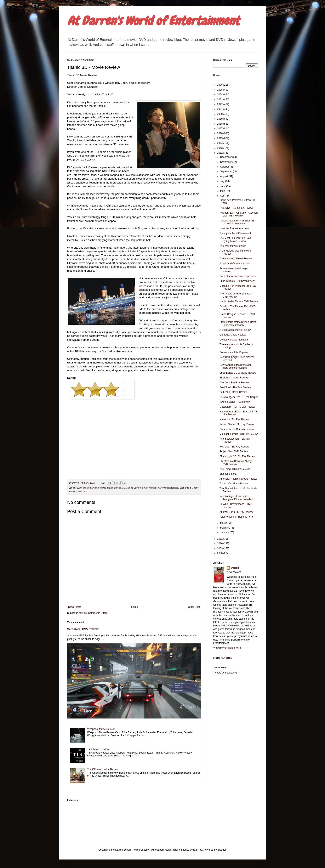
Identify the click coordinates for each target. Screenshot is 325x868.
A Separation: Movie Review (235, 330)
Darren (235, 568)
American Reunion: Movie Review (238, 479)
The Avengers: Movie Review (236, 259)
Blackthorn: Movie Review (234, 378)
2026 (220, 85)
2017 (220, 129)
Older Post (194, 607)
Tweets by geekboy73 (225, 673)
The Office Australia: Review (103, 769)
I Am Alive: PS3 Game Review (236, 208)
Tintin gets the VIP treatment (235, 233)
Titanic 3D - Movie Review (234, 484)
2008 (220, 553)
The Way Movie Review (233, 246)
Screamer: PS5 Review (83, 629)
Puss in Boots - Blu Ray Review (237, 281)
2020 (220, 114)
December (226, 157)
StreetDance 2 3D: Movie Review (238, 373)
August (224, 176)
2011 (220, 539)
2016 (220, 133)
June (223, 186)
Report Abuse (223, 658)
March (224, 523)
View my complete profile (227, 648)
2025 (220, 90)
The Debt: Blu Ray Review (234, 383)
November (226, 162)
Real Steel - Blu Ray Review (235, 387)
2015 (220, 138)
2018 (220, 124)
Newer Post (75, 607)
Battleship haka (228, 474)
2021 (220, 109)
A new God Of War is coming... (236, 264)
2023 (220, 100)
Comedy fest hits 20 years (234, 352)
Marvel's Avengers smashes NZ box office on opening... (237, 222)
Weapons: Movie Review (101, 729)
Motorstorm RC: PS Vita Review (237, 407)
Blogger (222, 850)
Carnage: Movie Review (233, 335)
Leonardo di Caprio (189, 488)
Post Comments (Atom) (95, 613)
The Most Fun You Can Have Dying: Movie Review (235, 239)
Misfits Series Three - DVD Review (239, 301)
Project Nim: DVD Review (234, 451)
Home (135, 607)
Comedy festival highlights (234, 340)
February (225, 528)
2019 (220, 119)
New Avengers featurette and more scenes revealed (236, 366)
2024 (220, 95)
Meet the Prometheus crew (234, 229)
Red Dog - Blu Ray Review (234, 447)
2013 (220, 148)
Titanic (72, 491)
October (225, 167)
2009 (220, 548)
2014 (220, 143)
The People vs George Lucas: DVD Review (236, 295)
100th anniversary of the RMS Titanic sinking (99, 488)
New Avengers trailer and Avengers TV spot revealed (236, 498)
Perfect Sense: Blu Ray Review (237, 424)
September (227, 171)
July (223, 181)
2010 (220, 543)
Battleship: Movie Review (233, 392)
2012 (220, 153)
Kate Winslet (150, 488)
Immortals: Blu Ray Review (234, 419)
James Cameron (134, 488)
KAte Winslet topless (168, 488)
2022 (220, 104)
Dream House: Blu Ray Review (237, 429)
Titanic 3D (81, 491)
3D (124, 488)
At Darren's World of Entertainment (153, 21)
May (223, 191)
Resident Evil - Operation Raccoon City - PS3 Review (239, 214)
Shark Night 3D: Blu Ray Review (237, 456)
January (225, 532)
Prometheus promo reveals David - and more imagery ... (238, 323)
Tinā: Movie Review (98, 749)
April (223, 196)
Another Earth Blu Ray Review (236, 512)
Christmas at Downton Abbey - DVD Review (236, 463)
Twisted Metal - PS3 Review (235, 402)
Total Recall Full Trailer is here (236, 517)
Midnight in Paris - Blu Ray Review (239, 434)
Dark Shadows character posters (238, 276)
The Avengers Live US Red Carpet (239, 397)
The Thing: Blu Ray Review (235, 469)
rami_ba (198, 850)
